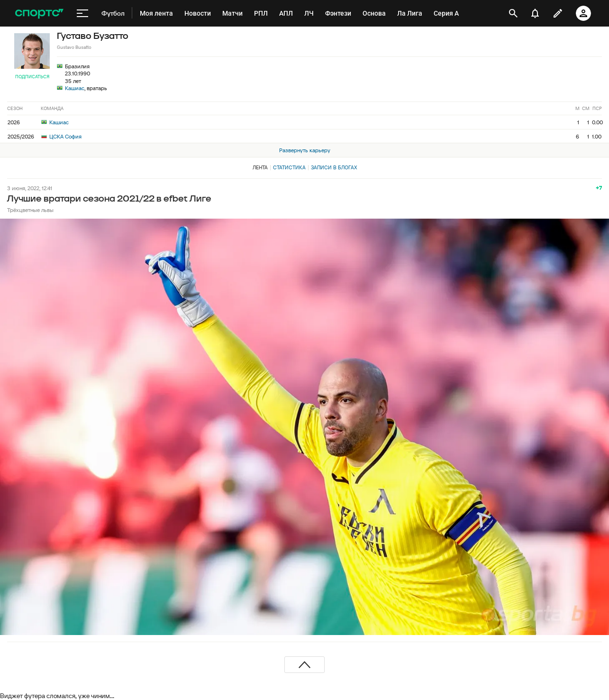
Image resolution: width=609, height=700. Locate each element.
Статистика (289, 167)
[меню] (82, 13)
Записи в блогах (334, 167)
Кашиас (75, 88)
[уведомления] (535, 13)
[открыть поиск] (514, 13)
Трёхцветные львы (30, 210)
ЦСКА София (61, 136)
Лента (260, 167)
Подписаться (32, 77)
